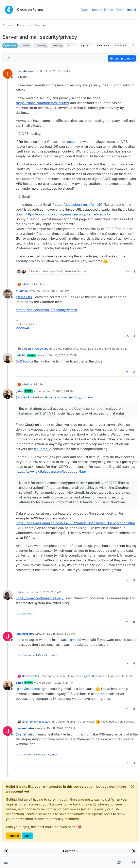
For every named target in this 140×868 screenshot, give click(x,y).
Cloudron (27, 655)
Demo (109, 10)
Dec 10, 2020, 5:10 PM (54, 71)
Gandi (42, 655)
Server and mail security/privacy (68, 397)
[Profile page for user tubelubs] (8, 74)
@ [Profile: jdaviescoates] (28, 689)
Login (27, 836)
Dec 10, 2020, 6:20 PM (63, 355)
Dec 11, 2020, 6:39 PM (61, 634)
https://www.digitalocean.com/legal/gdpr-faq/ (51, 471)
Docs (120, 10)
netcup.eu (75, 142)
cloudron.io (43, 449)
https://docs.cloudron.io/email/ (77, 205)
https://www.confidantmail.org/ (40, 598)
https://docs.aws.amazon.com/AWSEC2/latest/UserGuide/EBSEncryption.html (75, 523)
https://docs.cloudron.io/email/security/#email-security (68, 214)
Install (132, 10)
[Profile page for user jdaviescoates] (8, 636)
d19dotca (22, 291)
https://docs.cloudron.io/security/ (42, 103)
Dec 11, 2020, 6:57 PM (60, 683)
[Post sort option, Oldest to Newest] (8, 58)
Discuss (10, 45)
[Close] (133, 787)
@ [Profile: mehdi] (75, 640)
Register (13, 836)
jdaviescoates (25, 634)
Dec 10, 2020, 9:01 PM (60, 391)
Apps (84, 10)
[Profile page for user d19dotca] (8, 294)
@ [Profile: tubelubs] (24, 297)
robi (18, 592)
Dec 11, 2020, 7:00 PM (61, 728)
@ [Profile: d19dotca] (24, 361)
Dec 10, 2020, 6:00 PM (55, 291)
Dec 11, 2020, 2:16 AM (48, 592)
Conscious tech (25, 614)
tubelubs (21, 71)
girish (19, 391)
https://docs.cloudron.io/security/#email (46, 310)
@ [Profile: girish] (21, 734)
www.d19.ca (23, 328)
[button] (6, 862)
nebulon (21, 355)
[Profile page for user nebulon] (8, 358)
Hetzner (52, 655)
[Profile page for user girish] (8, 394)
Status (97, 10)
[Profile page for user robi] (8, 595)
